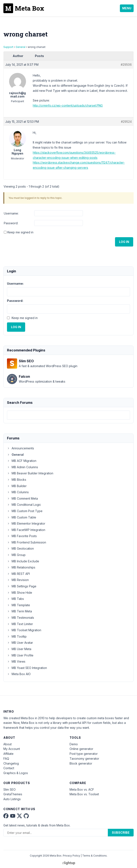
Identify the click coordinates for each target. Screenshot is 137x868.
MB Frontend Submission (27, 542)
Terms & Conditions (95, 856)
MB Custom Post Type (25, 511)
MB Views (16, 661)
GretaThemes (13, 794)
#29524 (126, 122)
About (8, 744)
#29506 (126, 65)
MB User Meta (19, 649)
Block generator (81, 763)
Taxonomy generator (84, 759)
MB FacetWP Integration (26, 530)
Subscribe (121, 832)
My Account (12, 749)
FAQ (6, 759)
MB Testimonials (21, 618)
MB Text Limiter (20, 624)
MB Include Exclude (23, 561)
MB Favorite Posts (22, 536)
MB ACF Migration (22, 461)
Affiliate (8, 754)
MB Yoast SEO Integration (27, 668)
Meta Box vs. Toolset (84, 794)
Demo (74, 744)
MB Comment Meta (22, 498)
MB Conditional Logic (24, 505)
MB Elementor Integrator (26, 523)
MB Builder (17, 486)
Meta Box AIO (19, 674)
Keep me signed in (20, 232)
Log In (124, 242)
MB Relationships (21, 567)
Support (8, 47)
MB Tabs (15, 599)
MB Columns (18, 492)
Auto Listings (12, 799)
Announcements (21, 448)
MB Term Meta (19, 611)
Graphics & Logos (16, 773)
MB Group (16, 555)
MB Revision (18, 580)
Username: (11, 213)
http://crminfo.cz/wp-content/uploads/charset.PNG (68, 105)
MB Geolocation (20, 548)
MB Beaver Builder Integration (30, 473)
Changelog (11, 763)
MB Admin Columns (23, 467)
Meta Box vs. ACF (82, 789)
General (21, 47)
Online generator (81, 749)
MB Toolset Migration (24, 630)
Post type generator (84, 754)
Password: (11, 223)
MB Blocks (17, 480)
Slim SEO (10, 789)
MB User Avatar (20, 643)
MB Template (18, 605)
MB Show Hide (20, 593)
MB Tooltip (17, 636)
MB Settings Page (22, 586)
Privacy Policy (71, 856)
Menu (127, 8)
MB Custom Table (22, 517)
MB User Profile (20, 655)
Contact (9, 768)
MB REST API (18, 574)
